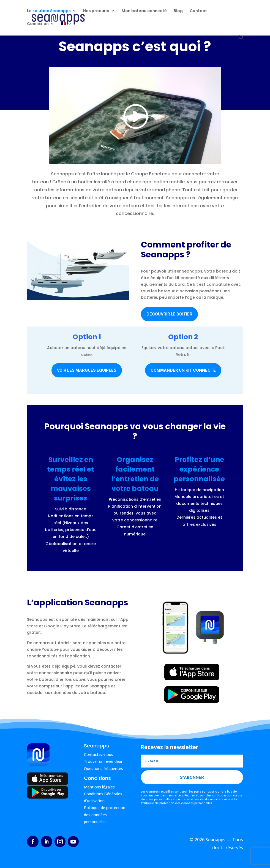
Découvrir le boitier (169, 314)
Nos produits (96, 11)
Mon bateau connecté (144, 11)
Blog (178, 11)
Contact (198, 11)
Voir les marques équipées (87, 370)
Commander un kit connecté (183, 370)
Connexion (38, 24)
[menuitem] (66, 28)
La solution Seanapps (49, 11)
